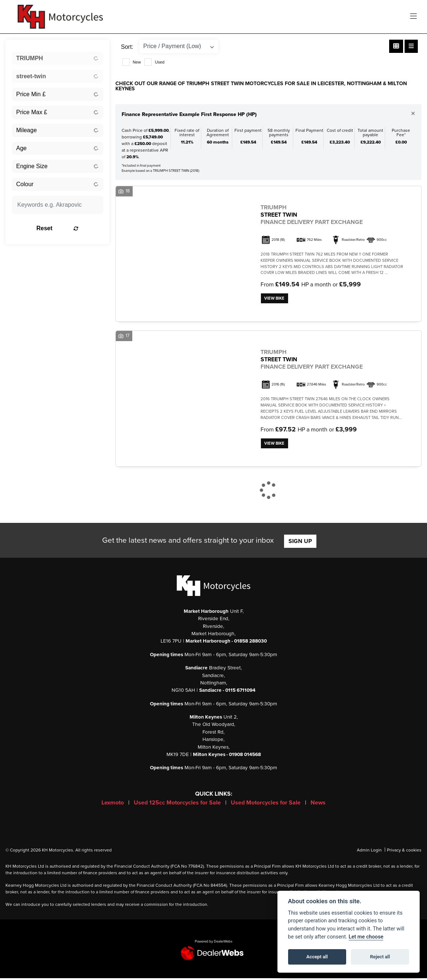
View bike (275, 299)
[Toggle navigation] (413, 17)
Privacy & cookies (404, 852)
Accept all (317, 957)
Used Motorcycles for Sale (266, 804)
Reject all (380, 957)
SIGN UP (300, 543)
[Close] (413, 114)
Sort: (127, 47)
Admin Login (369, 852)
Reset (72, 228)
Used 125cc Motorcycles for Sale (178, 804)
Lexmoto (113, 804)
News (318, 804)
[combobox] (58, 58)
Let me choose (366, 937)
